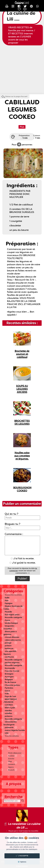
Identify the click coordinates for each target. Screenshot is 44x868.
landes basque (11, 623)
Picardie (8, 612)
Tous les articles (12, 736)
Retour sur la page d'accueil (16, 96)
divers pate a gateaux (10, 633)
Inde (7, 694)
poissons (9, 716)
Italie (7, 598)
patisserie (9, 727)
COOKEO (9, 705)
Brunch (11, 770)
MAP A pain (10, 708)
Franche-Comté (12, 671)
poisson (8, 646)
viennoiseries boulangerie (10, 723)
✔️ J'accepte (22, 856)
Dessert (12, 764)
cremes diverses (12, 637)
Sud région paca (12, 615)
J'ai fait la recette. (23, 558)
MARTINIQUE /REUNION (10, 701)
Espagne (9, 603)
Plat (10, 761)
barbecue (9, 648)
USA (7, 733)
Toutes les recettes (13, 595)
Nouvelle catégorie (13, 617)
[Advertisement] (22, 70)
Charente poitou (12, 685)
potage (8, 643)
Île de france (10, 682)
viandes (8, 711)
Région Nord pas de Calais (13, 608)
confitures (9, 657)
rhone (7, 620)
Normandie (10, 668)
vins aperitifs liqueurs (10, 653)
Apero (11, 767)
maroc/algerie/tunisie (15, 730)
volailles (8, 713)
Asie (7, 600)
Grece (7, 691)
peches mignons (12, 663)
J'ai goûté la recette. (23, 563)
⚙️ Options (22, 862)
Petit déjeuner (15, 753)
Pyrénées (9, 688)
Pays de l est (10, 696)
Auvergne (9, 677)
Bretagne (9, 674)
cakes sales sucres (13, 640)
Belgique (9, 679)
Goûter (11, 756)
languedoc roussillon (9, 627)
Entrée (11, 759)
